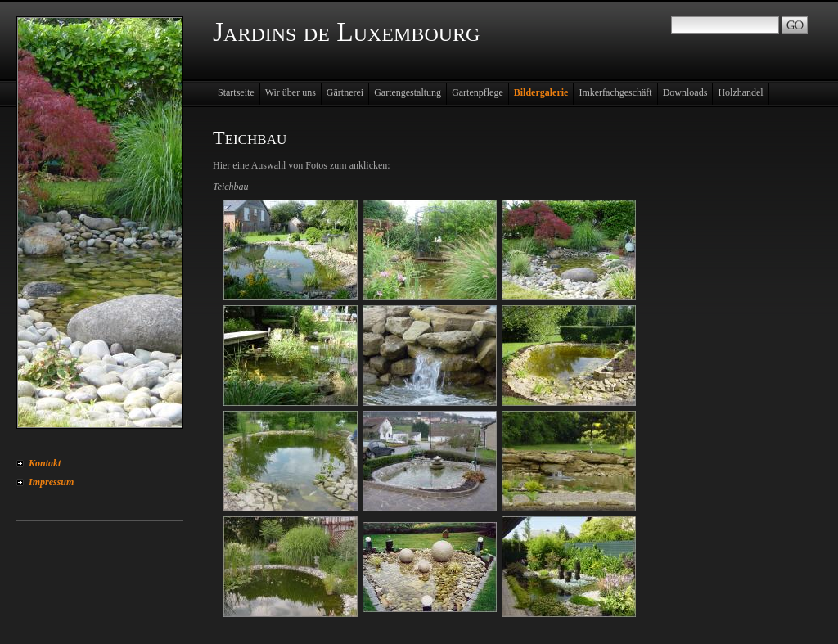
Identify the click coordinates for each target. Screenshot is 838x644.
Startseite (236, 92)
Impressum (51, 482)
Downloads (685, 92)
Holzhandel (740, 92)
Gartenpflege (478, 92)
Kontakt (45, 463)
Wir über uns (291, 92)
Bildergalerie (541, 92)
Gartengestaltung (408, 92)
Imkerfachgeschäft (615, 92)
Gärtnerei (345, 92)
